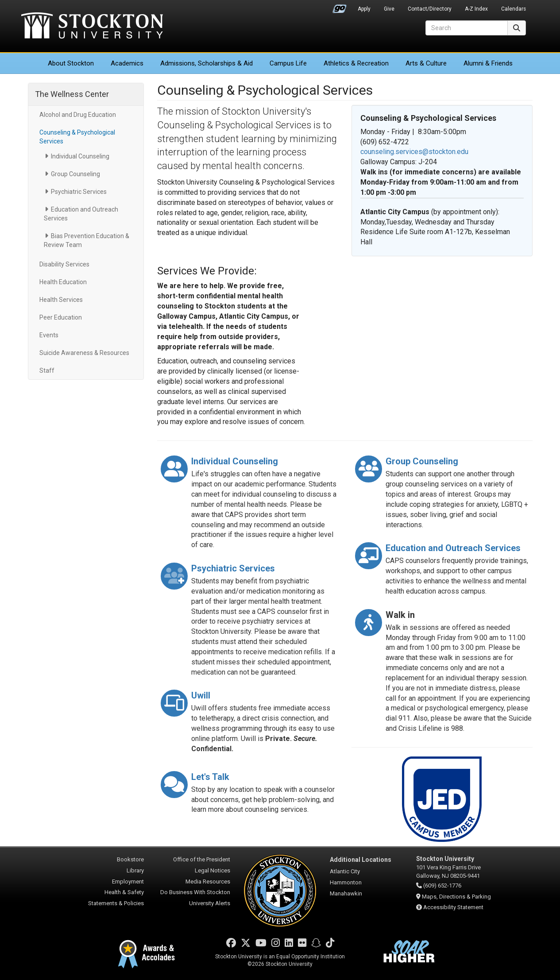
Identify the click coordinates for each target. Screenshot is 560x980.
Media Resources (208, 882)
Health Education (63, 282)
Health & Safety (124, 892)
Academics (127, 63)
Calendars (514, 9)
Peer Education (61, 317)
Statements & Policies (116, 903)
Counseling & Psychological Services (77, 137)
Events (49, 335)
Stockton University (92, 27)
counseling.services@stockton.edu (414, 152)
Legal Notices (212, 870)
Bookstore (130, 859)
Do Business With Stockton (195, 892)
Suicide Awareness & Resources (84, 353)
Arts (426, 63)
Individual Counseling (80, 156)
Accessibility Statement (453, 907)
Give (389, 9)
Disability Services (64, 264)
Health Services (61, 300)
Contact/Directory (430, 9)
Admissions (207, 63)
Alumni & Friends (488, 63)
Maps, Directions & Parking (456, 897)
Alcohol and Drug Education (78, 115)
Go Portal (340, 7)
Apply (364, 9)
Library (135, 870)
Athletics (356, 63)
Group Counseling (75, 174)
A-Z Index (476, 9)
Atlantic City (345, 871)
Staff (47, 370)
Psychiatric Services (79, 192)
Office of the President (202, 859)
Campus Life (288, 63)
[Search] (467, 28)
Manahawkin (346, 893)
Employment (128, 882)
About (71, 63)
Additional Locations (361, 860)
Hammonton (346, 882)
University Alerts (210, 903)
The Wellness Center (72, 94)
